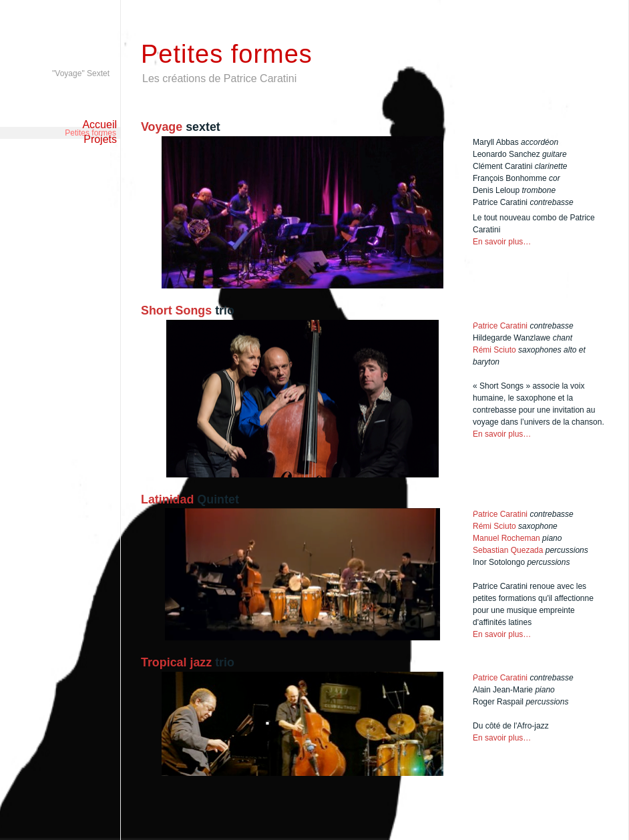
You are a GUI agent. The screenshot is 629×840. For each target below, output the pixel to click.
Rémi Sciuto (494, 350)
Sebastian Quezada (509, 550)
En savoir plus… (502, 242)
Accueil (99, 125)
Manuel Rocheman (506, 538)
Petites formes (90, 98)
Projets (100, 139)
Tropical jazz (178, 662)
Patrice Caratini (500, 326)
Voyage (163, 127)
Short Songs (176, 310)
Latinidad (169, 499)
